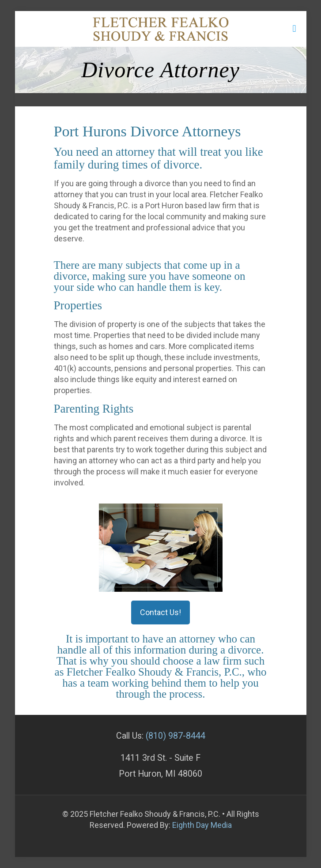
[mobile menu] (295, 29)
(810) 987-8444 (176, 736)
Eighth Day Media (202, 825)
